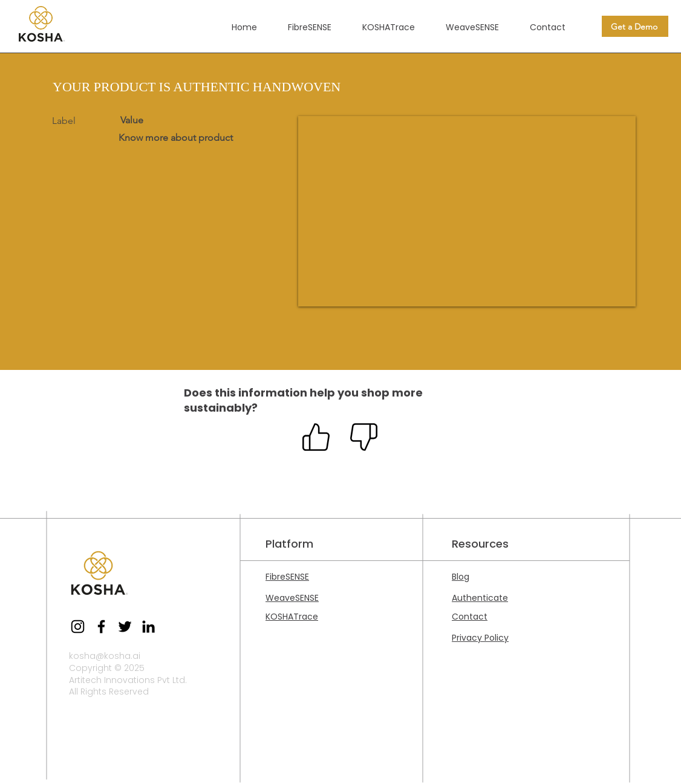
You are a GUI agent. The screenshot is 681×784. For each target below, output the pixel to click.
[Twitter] (125, 627)
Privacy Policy (480, 638)
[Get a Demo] (635, 26)
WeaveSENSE (292, 598)
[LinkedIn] (148, 627)
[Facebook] (101, 627)
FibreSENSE (287, 577)
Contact (470, 617)
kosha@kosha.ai (105, 656)
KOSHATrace (292, 617)
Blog (461, 577)
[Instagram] (78, 627)
